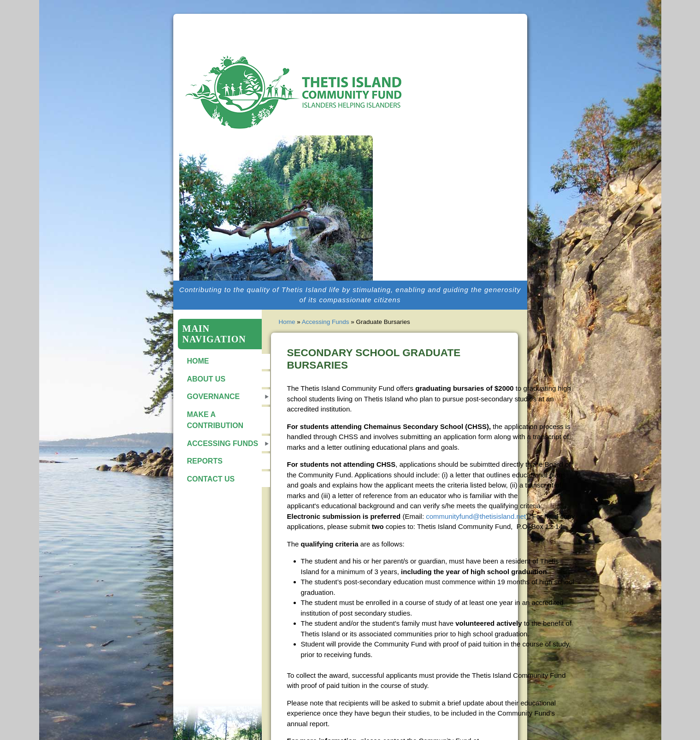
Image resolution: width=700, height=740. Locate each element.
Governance (214, 396)
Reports (205, 461)
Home (198, 361)
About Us (206, 379)
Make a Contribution (215, 420)
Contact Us (211, 479)
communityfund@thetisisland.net (476, 516)
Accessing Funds (223, 443)
